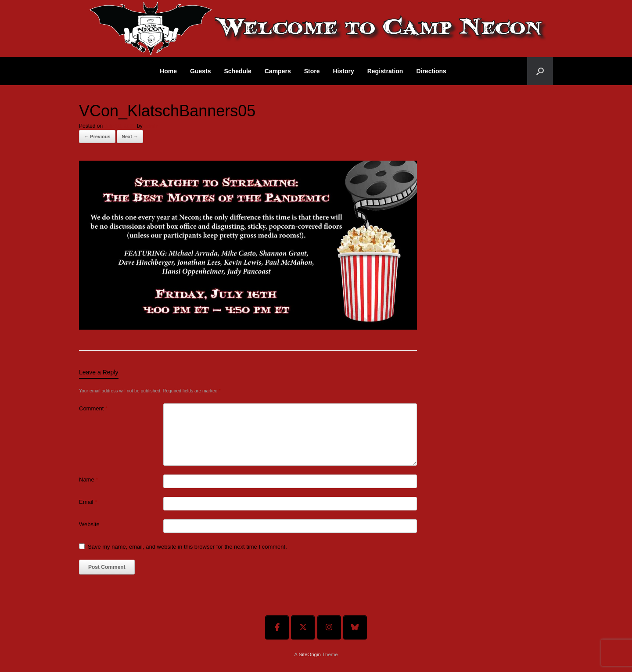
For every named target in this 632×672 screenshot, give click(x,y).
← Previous (97, 137)
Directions (431, 71)
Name (88, 480)
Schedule (238, 71)
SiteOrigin (310, 654)
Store (312, 71)
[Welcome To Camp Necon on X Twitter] (303, 627)
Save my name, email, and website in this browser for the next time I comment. (187, 547)
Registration (385, 71)
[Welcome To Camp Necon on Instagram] (329, 627)
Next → (130, 137)
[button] (540, 71)
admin (151, 126)
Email (88, 502)
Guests (200, 71)
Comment (93, 408)
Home (168, 71)
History (343, 71)
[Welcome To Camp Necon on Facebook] (277, 627)
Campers (278, 71)
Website (89, 524)
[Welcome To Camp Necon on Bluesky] (355, 627)
